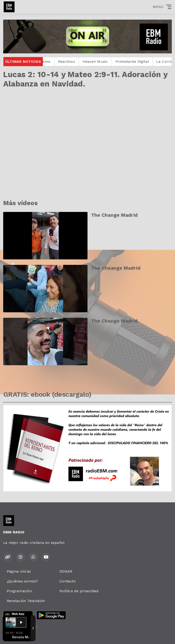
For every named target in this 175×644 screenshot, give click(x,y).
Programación (19, 591)
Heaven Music (101, 61)
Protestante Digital (138, 61)
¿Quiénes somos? (22, 581)
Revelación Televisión (26, 601)
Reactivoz (72, 61)
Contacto (68, 581)
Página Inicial (19, 571)
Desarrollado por (19, 636)
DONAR (66, 571)
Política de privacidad (79, 591)
